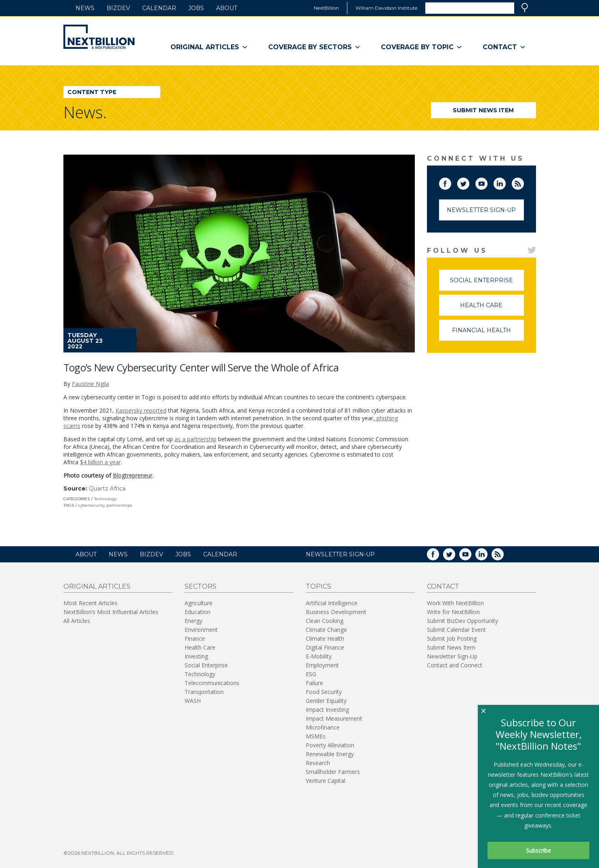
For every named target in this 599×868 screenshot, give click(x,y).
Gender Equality (326, 701)
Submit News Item (483, 110)
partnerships (119, 505)
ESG (311, 674)
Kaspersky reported (141, 410)
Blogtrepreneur (132, 475)
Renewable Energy (330, 754)
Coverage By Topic (422, 47)
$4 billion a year (100, 462)
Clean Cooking (325, 621)
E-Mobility (319, 656)
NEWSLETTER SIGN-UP (340, 554)
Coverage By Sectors (314, 47)
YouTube (487, 182)
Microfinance (323, 727)
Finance (195, 638)
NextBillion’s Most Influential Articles (111, 612)
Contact (504, 47)
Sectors (201, 586)
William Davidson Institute (386, 8)
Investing (196, 656)
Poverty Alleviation (330, 745)
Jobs (196, 8)
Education (198, 612)
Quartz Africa (107, 489)
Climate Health (325, 638)
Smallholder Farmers (333, 772)
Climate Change (326, 630)
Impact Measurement (334, 718)
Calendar (159, 8)
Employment (322, 665)
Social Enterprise (487, 284)
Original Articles (209, 47)
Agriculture (199, 603)
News (85, 8)
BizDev (118, 8)
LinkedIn (505, 182)
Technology (105, 499)
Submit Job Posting (452, 638)
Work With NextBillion (455, 603)
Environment (201, 630)
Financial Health (488, 334)
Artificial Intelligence (332, 603)
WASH (193, 701)
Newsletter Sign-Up (481, 210)
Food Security (324, 692)
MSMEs (316, 736)
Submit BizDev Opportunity (462, 621)
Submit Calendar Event (456, 630)
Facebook (451, 182)
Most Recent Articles (90, 603)
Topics (318, 586)
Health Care (492, 309)
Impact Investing (327, 710)
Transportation (204, 692)
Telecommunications (212, 683)
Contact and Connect (455, 665)
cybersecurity (91, 505)
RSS (523, 182)
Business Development (336, 612)
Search (525, 8)
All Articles (77, 621)
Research (318, 763)
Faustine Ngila (90, 384)
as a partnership (195, 439)
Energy (193, 621)
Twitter (469, 182)
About (227, 8)
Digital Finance (325, 647)
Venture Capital (326, 781)
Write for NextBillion (453, 612)
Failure (314, 683)
